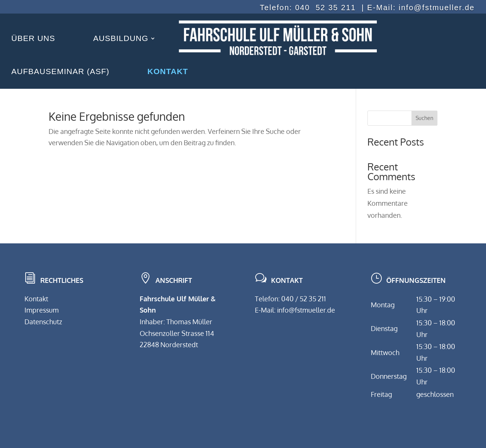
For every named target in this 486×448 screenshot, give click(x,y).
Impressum (42, 310)
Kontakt (36, 299)
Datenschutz (43, 322)
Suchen (424, 118)
